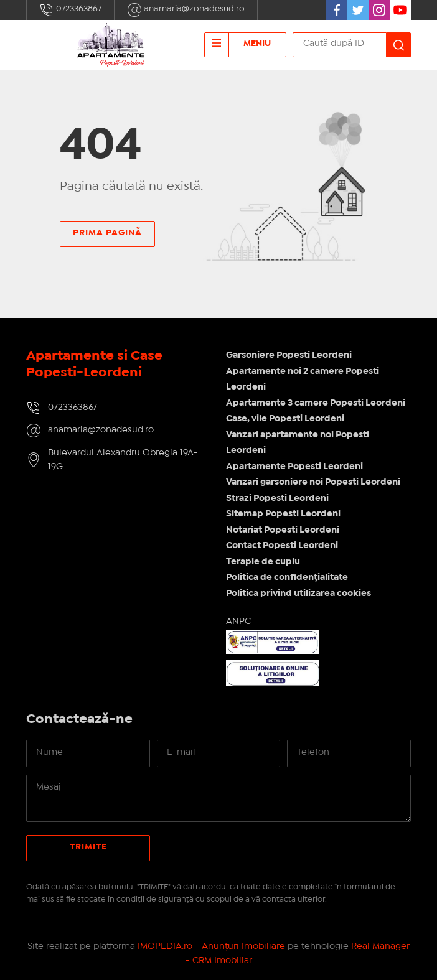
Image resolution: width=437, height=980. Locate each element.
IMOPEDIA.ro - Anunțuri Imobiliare (211, 946)
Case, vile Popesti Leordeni (285, 419)
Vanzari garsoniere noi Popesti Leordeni (313, 482)
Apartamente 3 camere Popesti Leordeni (316, 403)
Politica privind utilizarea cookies (298, 594)
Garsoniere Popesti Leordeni (289, 355)
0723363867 (70, 10)
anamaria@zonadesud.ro (186, 10)
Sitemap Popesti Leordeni (283, 514)
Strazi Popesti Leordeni (277, 498)
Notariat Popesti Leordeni (283, 530)
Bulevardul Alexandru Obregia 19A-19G (123, 460)
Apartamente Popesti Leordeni (294, 467)
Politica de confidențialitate (287, 577)
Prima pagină (107, 233)
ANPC (238, 622)
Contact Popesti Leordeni (282, 546)
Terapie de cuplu (263, 562)
